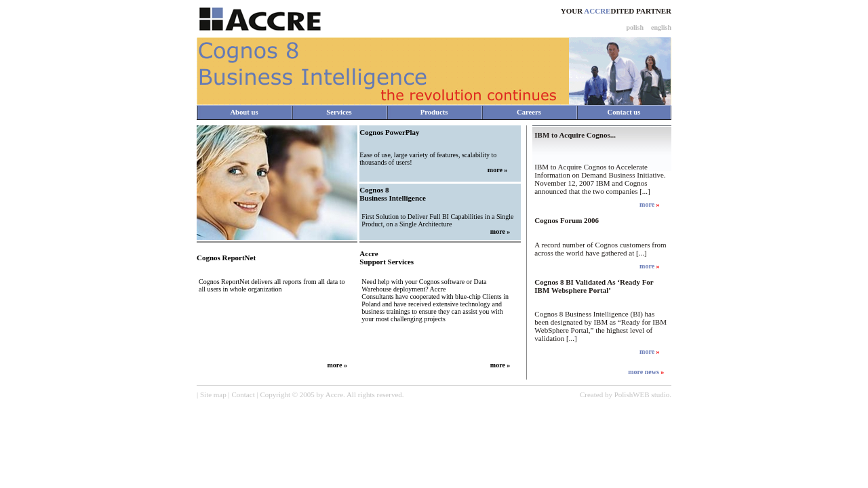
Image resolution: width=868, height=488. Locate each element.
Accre (334, 394)
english (661, 27)
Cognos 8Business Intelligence (392, 194)
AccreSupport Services (387, 258)
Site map (213, 394)
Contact (243, 394)
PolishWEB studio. (643, 394)
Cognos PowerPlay (389, 132)
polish (635, 27)
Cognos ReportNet (226, 258)
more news (644, 372)
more (495, 170)
